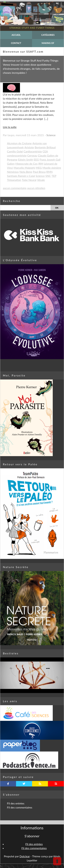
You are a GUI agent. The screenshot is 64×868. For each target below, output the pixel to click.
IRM (41, 164)
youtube (56, 784)
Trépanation (14, 180)
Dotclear (25, 856)
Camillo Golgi (15, 151)
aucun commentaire (15, 188)
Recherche (12, 201)
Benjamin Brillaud (45, 147)
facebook (8, 784)
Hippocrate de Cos (26, 164)
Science (51, 135)
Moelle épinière (52, 168)
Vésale (41, 180)
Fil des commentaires (20, 807)
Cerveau (32, 155)
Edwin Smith (26, 159)
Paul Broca (39, 172)
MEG (39, 168)
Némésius (13, 172)
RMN (49, 172)
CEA (45, 151)
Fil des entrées (16, 803)
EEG (36, 159)
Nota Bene (26, 172)
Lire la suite (10, 127)
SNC (48, 176)
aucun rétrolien (36, 188)
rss (40, 784)
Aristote (29, 147)
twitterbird (24, 784)
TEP (54, 176)
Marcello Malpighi (24, 168)
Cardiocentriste (33, 151)
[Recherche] (25, 208)
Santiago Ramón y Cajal (21, 176)
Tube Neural (29, 180)
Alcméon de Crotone (19, 143)
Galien (11, 164)
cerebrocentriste (17, 155)
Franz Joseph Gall (50, 159)
